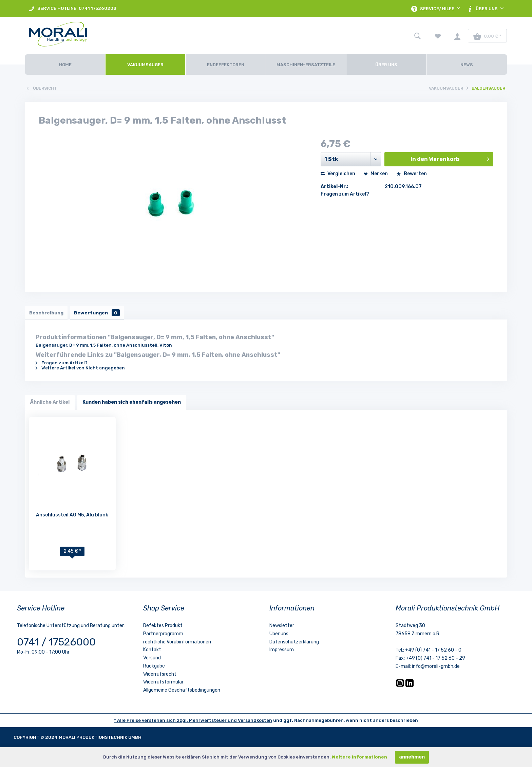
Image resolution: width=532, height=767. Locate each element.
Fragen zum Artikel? (345, 194)
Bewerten (412, 174)
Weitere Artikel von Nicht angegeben (80, 369)
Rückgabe (154, 667)
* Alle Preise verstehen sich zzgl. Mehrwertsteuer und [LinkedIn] (176, 722)
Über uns (279, 635)
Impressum (282, 651)
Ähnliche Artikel (50, 404)
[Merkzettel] (438, 36)
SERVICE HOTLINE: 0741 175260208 (72, 9)
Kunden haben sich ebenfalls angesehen (132, 404)
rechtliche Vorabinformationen (177, 643)
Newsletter (282, 627)
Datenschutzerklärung (294, 643)
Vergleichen (338, 174)
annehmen (412, 757)
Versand (152, 659)
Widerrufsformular (163, 684)
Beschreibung (47, 313)
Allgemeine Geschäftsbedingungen (182, 691)
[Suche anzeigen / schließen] (417, 36)
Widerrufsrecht (160, 675)
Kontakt (152, 651)
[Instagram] (401, 687)
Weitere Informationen (359, 757)
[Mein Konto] (457, 36)
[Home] (65, 65)
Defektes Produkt (163, 627)
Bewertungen (100, 313)
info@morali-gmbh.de (436, 668)
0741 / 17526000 (56, 643)
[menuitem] (72, 8)
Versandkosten (255, 722)
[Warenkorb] (487, 36)
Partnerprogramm (163, 635)
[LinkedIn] (410, 687)
